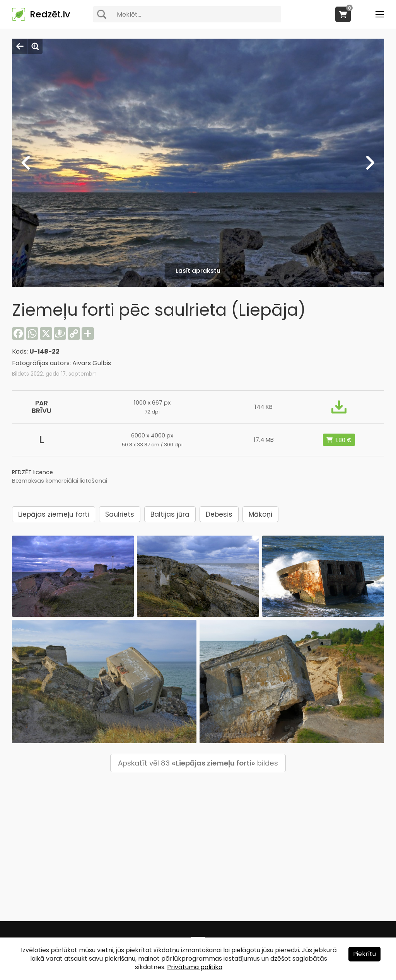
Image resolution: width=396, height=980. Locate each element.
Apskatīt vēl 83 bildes (198, 763)
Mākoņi (260, 514)
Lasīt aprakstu (198, 271)
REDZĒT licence (32, 472)
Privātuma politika (195, 967)
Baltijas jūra (170, 514)
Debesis (219, 514)
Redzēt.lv (50, 14)
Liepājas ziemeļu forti (54, 514)
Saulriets (120, 514)
